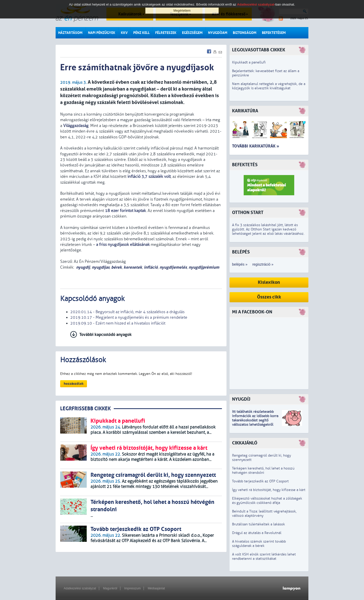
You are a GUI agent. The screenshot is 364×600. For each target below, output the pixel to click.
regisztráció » (263, 264)
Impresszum (132, 588)
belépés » (240, 264)
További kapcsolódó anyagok (106, 335)
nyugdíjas (101, 267)
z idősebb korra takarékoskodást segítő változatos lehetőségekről (255, 420)
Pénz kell (141, 33)
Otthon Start (248, 213)
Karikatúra (245, 111)
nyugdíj (83, 267)
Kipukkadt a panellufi (249, 62)
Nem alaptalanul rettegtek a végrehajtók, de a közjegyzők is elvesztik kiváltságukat (269, 86)
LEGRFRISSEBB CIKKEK (85, 409)
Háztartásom (70, 33)
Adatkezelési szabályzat (80, 588)
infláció (151, 267)
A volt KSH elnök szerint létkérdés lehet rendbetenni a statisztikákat (264, 556)
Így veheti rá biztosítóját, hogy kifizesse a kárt (269, 490)
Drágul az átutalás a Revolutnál (257, 533)
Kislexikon (269, 282)
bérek (117, 267)
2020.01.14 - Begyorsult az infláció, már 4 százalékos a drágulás (127, 312)
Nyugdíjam (218, 33)
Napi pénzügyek (102, 33)
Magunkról (110, 588)
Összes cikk (269, 297)
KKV (124, 33)
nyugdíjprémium (204, 267)
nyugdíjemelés (173, 267)
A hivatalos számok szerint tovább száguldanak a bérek (259, 544)
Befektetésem (274, 33)
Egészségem (192, 33)
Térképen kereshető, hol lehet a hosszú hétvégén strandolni (263, 470)
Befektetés (245, 165)
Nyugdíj (241, 399)
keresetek (133, 267)
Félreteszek (166, 33)
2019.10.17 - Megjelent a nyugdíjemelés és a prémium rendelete (129, 317)
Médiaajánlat (156, 588)
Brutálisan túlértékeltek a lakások (258, 524)
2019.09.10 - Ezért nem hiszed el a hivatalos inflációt (118, 323)
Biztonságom (245, 33)
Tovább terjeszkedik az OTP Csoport (260, 481)
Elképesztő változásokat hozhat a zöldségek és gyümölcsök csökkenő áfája (267, 501)
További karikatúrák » (256, 146)
